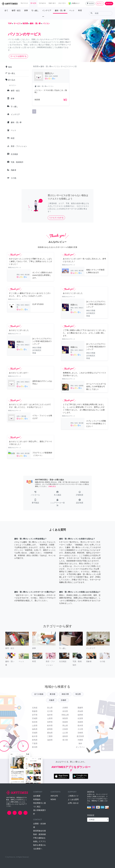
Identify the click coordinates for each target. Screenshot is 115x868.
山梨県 (50, 718)
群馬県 (35, 740)
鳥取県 (65, 718)
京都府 (63, 700)
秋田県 (35, 722)
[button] (90, 4)
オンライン (80, 747)
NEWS (53, 799)
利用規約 (37, 799)
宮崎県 (80, 733)
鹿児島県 (80, 736)
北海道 (35, 708)
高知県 (80, 711)
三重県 (50, 736)
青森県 (35, 711)
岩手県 (35, 715)
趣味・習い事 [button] (60, 10)
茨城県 (35, 733)
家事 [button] (26, 10)
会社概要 (37, 796)
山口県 (65, 733)
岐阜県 (50, 726)
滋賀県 (50, 740)
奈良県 (65, 711)
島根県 (65, 722)
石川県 (50, 711)
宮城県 (35, 718)
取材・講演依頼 (40, 834)
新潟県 (35, 747)
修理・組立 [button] (16, 10)
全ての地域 (39, 694)
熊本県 (80, 726)
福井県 (50, 715)
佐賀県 (80, 718)
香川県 (65, 740)
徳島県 (65, 736)
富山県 (50, 708)
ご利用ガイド (73, 796)
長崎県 (80, 722)
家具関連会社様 (40, 831)
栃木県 (35, 736)
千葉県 (35, 743)
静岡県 (50, 729)
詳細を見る (52, 486)
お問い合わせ (73, 803)
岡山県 (65, 726)
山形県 (35, 726)
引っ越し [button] (35, 10)
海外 (80, 743)
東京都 (52, 694)
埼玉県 (78, 694)
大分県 (80, 729)
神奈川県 (65, 694)
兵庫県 (65, 708)
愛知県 (50, 733)
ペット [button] (72, 10)
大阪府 (52, 700)
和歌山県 (65, 715)
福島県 (35, 729)
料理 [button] (80, 10)
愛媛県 (80, 708)
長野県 (50, 722)
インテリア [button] (47, 10)
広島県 (65, 729)
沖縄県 (80, 740)
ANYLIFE (54, 796)
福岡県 (80, 715)
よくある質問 (73, 799)
